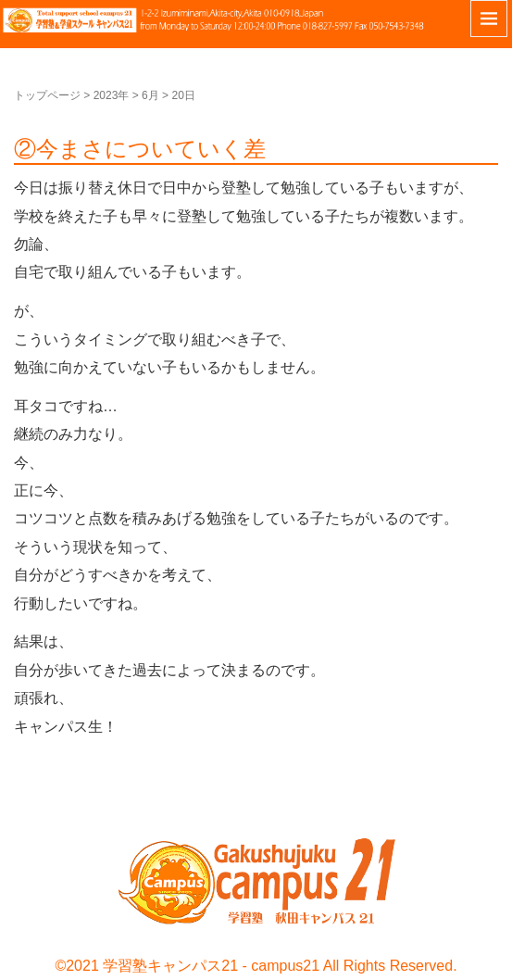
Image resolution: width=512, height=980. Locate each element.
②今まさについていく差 (140, 149)
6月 (150, 95)
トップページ (47, 95)
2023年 (112, 95)
